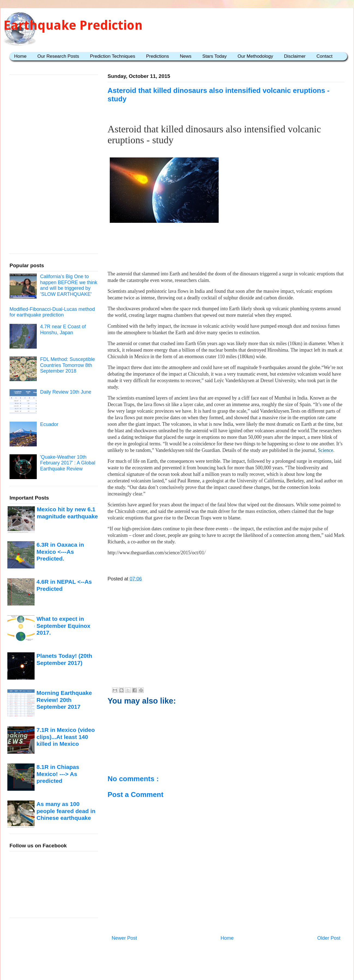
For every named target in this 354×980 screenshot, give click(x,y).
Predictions (157, 56)
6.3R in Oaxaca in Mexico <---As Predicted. (60, 552)
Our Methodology (255, 56)
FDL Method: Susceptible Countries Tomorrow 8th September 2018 (67, 365)
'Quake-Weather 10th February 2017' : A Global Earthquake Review (68, 463)
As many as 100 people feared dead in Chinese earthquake (66, 811)
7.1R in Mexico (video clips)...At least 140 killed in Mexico (66, 737)
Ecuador (49, 424)
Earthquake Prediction (73, 25)
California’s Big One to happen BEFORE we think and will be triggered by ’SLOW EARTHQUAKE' (69, 285)
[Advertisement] (226, 249)
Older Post (329, 938)
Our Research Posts (58, 56)
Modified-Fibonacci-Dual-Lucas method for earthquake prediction (52, 312)
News (186, 56)
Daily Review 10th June (66, 392)
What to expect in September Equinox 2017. (63, 626)
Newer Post (124, 938)
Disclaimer (295, 56)
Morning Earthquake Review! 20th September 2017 (64, 700)
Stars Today (214, 56)
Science (326, 450)
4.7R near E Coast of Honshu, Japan (63, 330)
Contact (324, 56)
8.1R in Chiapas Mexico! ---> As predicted (58, 774)
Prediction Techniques (112, 56)
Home (20, 56)
